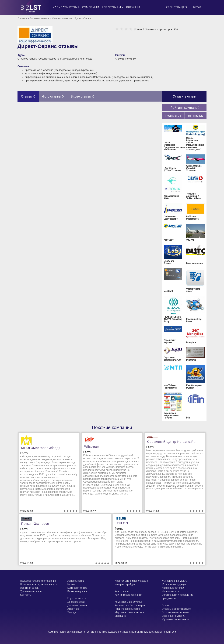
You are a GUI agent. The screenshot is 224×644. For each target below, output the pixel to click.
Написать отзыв (66, 7)
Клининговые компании (128, 595)
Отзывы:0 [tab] (28, 96)
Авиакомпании (76, 581)
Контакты (26, 595)
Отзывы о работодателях (177, 609)
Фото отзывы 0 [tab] (53, 96)
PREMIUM (133, 7)
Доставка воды (76, 602)
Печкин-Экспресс (35, 524)
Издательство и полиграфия (131, 581)
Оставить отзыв (184, 96)
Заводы (72, 612)
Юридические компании (176, 619)
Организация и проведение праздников (177, 597)
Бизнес (71, 584)
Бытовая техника (39, 18)
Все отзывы (113, 7)
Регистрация (176, 7)
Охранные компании (174, 616)
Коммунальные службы (128, 602)
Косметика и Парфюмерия (130, 605)
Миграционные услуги (175, 581)
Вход (197, 7)
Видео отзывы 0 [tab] (82, 96)
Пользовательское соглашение (38, 581)
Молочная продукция (174, 584)
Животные (73, 609)
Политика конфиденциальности (39, 584)
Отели (165, 605)
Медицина (120, 616)
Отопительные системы (175, 612)
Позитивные (173, 116)
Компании (91, 7)
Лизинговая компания (128, 609)
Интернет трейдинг (126, 584)
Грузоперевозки (77, 598)
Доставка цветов (77, 605)
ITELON (122, 523)
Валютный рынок (77, 591)
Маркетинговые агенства (129, 612)
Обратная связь (29, 588)
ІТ (116, 588)
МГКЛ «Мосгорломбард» (41, 448)
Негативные (196, 116)
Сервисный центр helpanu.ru (171, 442)
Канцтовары (122, 591)
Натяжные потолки (173, 588)
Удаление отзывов (31, 591)
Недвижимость (170, 591)
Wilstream (92, 447)
